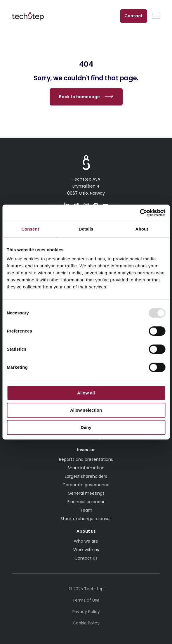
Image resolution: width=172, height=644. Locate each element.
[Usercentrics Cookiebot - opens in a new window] (140, 213)
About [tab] (142, 229)
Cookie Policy (86, 623)
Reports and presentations (86, 459)
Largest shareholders (86, 476)
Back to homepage (79, 97)
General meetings (86, 493)
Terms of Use (86, 600)
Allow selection (86, 410)
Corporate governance (86, 485)
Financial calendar (86, 502)
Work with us (86, 550)
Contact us (86, 558)
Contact (134, 16)
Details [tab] (86, 229)
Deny (86, 427)
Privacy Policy (86, 612)
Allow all (86, 393)
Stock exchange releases (86, 519)
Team (86, 510)
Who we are (86, 541)
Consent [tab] (30, 229)
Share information (86, 468)
